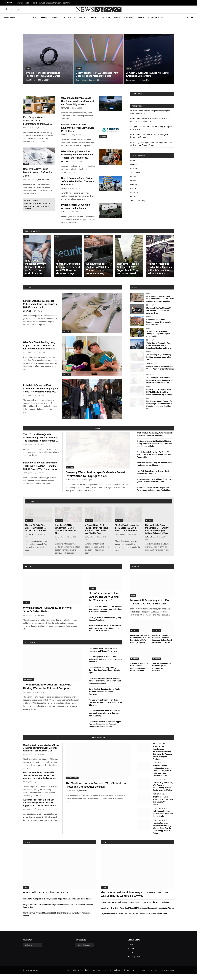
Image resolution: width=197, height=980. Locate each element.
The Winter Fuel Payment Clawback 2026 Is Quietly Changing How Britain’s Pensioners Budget (57, 920)
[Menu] (192, 17)
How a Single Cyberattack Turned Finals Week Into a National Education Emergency (104, 697)
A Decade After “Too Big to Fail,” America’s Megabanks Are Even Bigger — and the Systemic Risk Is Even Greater (40, 808)
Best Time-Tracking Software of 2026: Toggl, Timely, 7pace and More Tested (128, 274)
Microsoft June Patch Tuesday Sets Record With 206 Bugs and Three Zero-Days (68, 274)
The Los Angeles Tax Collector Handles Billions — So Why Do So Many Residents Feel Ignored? (160, 386)
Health (117, 17)
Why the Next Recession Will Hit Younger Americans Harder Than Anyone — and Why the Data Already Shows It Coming (41, 781)
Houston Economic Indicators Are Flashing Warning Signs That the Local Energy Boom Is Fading (162, 834)
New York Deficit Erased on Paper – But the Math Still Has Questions (154, 478)
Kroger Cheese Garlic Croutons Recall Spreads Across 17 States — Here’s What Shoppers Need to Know (58, 911)
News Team (42, 128)
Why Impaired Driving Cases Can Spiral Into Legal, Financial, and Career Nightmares (78, 102)
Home (130, 950)
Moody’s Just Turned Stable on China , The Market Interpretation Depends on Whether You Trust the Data (41, 754)
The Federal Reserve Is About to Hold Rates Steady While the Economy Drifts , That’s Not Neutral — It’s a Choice (154, 449)
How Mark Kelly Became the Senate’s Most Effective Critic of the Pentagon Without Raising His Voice (157, 535)
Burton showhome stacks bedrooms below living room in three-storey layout (158, 328)
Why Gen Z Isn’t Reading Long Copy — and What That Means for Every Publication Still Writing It (40, 351)
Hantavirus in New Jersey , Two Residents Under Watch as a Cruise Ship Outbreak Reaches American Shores (105, 634)
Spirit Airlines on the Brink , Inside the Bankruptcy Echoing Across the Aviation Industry (135, 908)
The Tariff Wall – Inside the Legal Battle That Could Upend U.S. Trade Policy (127, 534)
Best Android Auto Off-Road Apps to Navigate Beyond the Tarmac (38, 206)
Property (83, 17)
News (35, 17)
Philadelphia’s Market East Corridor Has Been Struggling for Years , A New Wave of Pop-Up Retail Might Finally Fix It (40, 394)
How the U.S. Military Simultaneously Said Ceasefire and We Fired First (65, 535)
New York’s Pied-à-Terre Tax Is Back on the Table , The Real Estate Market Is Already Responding (160, 304)
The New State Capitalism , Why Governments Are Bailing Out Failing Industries (155, 440)
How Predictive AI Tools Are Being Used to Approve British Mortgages (160, 373)
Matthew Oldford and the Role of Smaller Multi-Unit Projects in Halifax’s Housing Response (140, 645)
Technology (70, 17)
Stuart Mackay (31, 80)
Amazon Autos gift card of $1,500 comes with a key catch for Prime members (160, 274)
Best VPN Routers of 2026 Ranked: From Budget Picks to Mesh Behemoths (96, 72)
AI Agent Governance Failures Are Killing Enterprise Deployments (146, 74)
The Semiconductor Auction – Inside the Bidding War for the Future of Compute (47, 692)
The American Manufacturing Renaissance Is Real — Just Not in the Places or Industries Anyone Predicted (162, 758)
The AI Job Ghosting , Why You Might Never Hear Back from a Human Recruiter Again (105, 676)
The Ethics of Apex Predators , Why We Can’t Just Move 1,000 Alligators (163, 806)
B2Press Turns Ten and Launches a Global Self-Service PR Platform (75, 130)
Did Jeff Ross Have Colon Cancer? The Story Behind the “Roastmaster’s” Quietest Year (104, 603)
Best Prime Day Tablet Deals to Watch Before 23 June (37, 172)
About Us (128, 17)
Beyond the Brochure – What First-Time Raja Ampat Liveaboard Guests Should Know (134, 919)
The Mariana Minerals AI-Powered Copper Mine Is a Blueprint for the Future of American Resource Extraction (105, 730)
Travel (105, 848)
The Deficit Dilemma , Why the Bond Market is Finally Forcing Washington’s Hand (155, 470)
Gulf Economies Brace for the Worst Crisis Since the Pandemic (163, 819)
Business (56, 17)
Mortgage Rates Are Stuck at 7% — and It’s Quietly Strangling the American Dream (160, 316)
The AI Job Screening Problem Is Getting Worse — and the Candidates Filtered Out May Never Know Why (105, 686)
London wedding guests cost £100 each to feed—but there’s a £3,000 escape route (41, 309)
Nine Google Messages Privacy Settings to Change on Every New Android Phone (36, 273)
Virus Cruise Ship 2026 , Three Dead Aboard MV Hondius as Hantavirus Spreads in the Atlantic (137, 914)
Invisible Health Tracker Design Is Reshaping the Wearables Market (44, 3)
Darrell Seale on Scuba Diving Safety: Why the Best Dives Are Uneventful (78, 185)
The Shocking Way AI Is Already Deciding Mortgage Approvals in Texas (159, 363)
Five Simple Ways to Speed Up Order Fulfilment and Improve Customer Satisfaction (36, 121)
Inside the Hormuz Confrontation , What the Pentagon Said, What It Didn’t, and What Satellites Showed (162, 776)
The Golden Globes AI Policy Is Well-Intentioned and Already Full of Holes (103, 655)
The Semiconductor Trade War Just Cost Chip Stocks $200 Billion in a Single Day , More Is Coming (104, 719)
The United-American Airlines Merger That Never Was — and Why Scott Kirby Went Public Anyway (135, 900)
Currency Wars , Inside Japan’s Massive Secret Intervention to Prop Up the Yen (95, 480)
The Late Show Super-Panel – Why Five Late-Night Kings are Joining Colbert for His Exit (57, 904)
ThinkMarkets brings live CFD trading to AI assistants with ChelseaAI (162, 673)
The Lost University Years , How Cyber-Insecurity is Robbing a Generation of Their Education (105, 708)
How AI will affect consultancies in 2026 (45, 898)
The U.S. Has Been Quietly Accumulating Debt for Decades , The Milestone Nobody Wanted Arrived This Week (40, 444)
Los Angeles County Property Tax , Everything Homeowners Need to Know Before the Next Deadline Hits (160, 410)
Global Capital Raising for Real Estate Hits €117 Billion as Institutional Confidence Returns (159, 351)
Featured (28, 112)
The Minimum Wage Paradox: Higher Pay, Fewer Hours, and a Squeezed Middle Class (154, 494)
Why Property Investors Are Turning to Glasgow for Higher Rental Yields (158, 339)
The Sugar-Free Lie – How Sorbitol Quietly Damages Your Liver (105, 624)
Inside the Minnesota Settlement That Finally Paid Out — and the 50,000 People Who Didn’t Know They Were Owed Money (40, 474)
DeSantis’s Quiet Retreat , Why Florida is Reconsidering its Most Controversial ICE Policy (163, 792)
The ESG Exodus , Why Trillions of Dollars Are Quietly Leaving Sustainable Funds (155, 486)
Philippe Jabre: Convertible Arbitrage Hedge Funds (77, 212)
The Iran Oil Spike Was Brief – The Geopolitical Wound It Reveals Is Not (36, 534)
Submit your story (156, 17)
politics (30, 507)
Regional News (72, 784)
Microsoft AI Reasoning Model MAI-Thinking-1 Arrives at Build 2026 (150, 607)
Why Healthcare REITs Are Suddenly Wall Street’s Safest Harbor (48, 615)
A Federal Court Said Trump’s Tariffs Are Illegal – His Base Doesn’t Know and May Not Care (97, 535)
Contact (140, 17)
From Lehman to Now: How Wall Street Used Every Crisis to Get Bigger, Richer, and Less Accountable (154, 460)
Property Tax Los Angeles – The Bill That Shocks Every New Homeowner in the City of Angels (159, 397)
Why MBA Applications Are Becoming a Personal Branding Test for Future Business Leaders (77, 158)
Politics (95, 17)
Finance (45, 17)
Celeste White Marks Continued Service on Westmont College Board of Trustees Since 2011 (162, 645)
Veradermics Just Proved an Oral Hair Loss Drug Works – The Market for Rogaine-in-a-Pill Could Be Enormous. (105, 615)
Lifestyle (106, 17)
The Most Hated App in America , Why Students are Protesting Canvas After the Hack (96, 790)
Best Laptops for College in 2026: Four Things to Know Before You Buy (98, 274)
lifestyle (29, 293)
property (136, 293)
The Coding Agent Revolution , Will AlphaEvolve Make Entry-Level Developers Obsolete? (105, 665)
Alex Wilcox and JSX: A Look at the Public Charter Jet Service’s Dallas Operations (139, 673)
